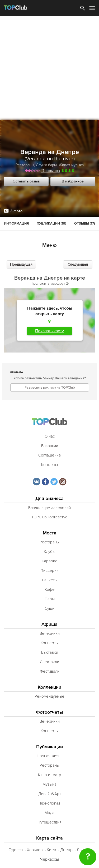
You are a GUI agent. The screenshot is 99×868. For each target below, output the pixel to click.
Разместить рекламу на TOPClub (50, 388)
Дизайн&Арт (50, 794)
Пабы (50, 599)
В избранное (73, 181)
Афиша (49, 624)
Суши (49, 608)
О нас (50, 436)
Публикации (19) (51, 224)
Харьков (35, 850)
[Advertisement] (49, 68)
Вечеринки (50, 633)
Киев (51, 850)
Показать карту (49, 331)
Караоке (50, 561)
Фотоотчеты (49, 712)
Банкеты (50, 580)
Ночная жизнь (50, 756)
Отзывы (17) (85, 224)
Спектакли (49, 662)
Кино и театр (50, 775)
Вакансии (50, 446)
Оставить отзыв (26, 181)
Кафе (50, 589)
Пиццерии (49, 571)
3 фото (16, 211)
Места (50, 533)
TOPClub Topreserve (49, 517)
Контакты (49, 465)
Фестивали (50, 671)
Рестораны (25, 165)
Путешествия (49, 822)
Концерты (49, 643)
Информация (16, 224)
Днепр (66, 850)
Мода (49, 813)
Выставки (50, 652)
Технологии (50, 803)
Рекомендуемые (49, 696)
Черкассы (49, 859)
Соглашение (50, 455)
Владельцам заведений (49, 508)
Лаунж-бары (46, 165)
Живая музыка (71, 165)
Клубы (49, 552)
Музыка (49, 784)
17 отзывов (51, 171)
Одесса (16, 850)
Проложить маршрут (50, 283)
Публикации (49, 747)
